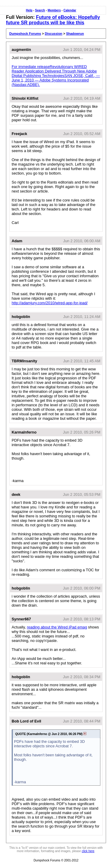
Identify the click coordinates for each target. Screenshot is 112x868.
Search (40, 10)
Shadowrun (75, 34)
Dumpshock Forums (25, 34)
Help (29, 10)
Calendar (70, 10)
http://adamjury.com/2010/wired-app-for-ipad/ (50, 303)
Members (54, 10)
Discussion (54, 34)
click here (88, 851)
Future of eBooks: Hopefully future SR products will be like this (53, 20)
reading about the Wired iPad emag (57, 627)
